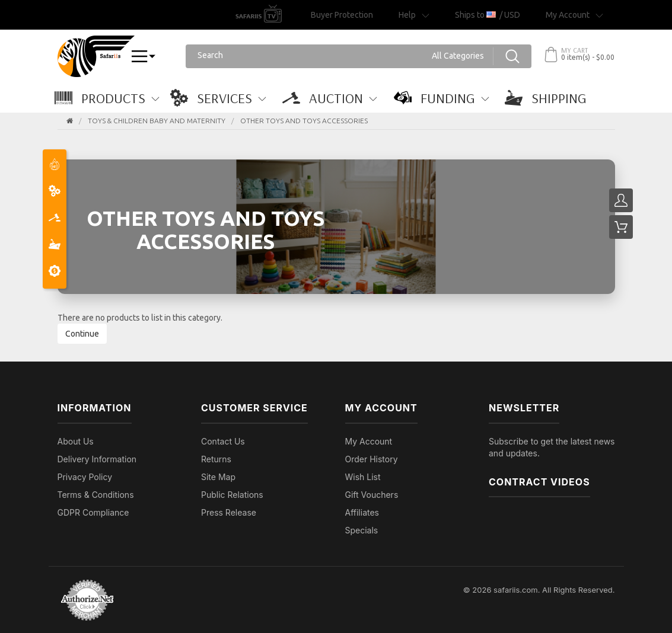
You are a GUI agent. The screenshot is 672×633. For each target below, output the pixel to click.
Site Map (218, 477)
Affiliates (362, 512)
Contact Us (223, 441)
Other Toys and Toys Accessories (304, 121)
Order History (372, 459)
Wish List (363, 477)
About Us (76, 441)
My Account (369, 441)
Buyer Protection (342, 15)
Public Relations (232, 495)
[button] (113, 98)
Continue (82, 334)
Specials (362, 530)
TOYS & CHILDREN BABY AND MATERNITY (157, 121)
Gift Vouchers (372, 495)
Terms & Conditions (96, 495)
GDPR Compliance (93, 512)
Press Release (229, 512)
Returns (216, 459)
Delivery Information (97, 459)
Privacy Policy (85, 477)
